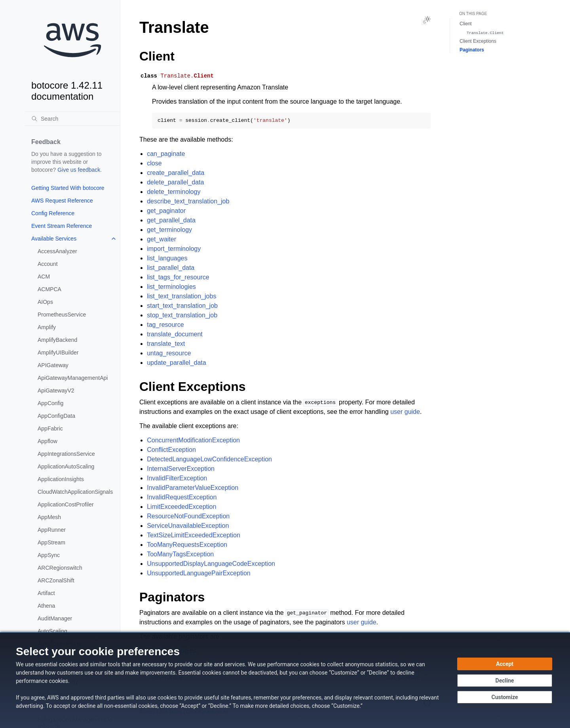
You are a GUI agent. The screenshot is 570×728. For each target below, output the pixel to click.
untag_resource (169, 353)
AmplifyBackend (57, 340)
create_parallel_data (176, 173)
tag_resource (165, 325)
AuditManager (55, 618)
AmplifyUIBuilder (58, 353)
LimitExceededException (181, 507)
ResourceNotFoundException (188, 516)
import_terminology (174, 249)
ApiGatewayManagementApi (73, 378)
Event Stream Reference (62, 226)
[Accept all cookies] (505, 664)
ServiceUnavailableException (188, 526)
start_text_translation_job (182, 306)
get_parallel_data (171, 220)
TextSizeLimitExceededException (194, 535)
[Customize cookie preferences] (505, 697)
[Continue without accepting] (505, 681)
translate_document (175, 334)
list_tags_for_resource (178, 277)
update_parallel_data (176, 363)
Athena (46, 606)
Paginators (472, 50)
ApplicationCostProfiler (66, 504)
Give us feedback (79, 170)
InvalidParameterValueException (193, 488)
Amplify (47, 327)
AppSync (49, 555)
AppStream (51, 542)
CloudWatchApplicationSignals (75, 492)
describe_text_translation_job (188, 201)
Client (466, 24)
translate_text (166, 344)
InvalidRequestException (182, 497)
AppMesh (49, 517)
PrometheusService (62, 315)
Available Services (54, 239)
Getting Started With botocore (68, 188)
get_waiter (161, 239)
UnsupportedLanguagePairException (199, 573)
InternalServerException (181, 469)
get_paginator (166, 211)
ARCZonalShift (56, 580)
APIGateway (53, 365)
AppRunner (52, 530)
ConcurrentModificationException (193, 440)
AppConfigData (56, 416)
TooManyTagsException (180, 554)
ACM (44, 277)
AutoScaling (52, 631)
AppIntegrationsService (66, 454)
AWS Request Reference (62, 201)
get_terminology (169, 230)
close (154, 163)
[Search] (72, 119)
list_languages (167, 258)
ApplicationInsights (61, 479)
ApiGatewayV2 (56, 391)
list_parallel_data (171, 268)
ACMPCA (49, 289)
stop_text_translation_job (182, 315)
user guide (405, 412)
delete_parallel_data (175, 182)
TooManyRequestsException (187, 545)
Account (48, 264)
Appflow (47, 441)
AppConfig (50, 403)
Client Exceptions (478, 41)
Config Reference (53, 213)
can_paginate (166, 154)
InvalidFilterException (177, 478)
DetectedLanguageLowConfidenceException (209, 459)
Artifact (46, 593)
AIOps (45, 302)
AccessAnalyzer (57, 251)
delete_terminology (174, 192)
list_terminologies (171, 287)
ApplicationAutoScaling (66, 466)
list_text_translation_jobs (181, 296)
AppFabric (50, 428)
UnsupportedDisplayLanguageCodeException (211, 564)
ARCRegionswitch (60, 568)
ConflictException (171, 450)
